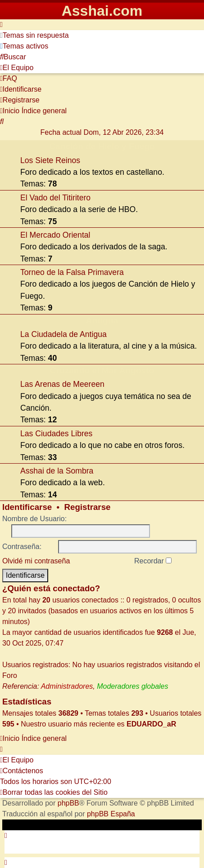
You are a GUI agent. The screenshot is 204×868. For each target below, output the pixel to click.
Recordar (153, 561)
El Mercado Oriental (55, 235)
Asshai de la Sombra (57, 471)
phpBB (68, 803)
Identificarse (27, 507)
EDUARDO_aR (151, 724)
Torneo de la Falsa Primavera (72, 272)
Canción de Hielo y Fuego (102, 146)
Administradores (67, 686)
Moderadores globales (132, 686)
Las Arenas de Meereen (62, 384)
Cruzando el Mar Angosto (102, 370)
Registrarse (88, 507)
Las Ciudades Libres (56, 434)
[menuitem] (34, 35)
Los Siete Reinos (50, 160)
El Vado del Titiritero (55, 198)
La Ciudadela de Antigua (63, 334)
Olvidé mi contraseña (36, 561)
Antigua (102, 321)
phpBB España (111, 814)
